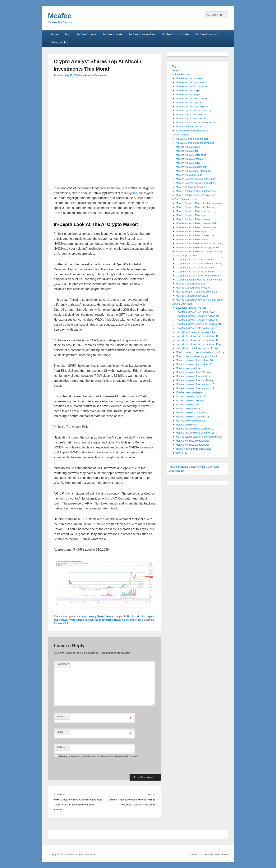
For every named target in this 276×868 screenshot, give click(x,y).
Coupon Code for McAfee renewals (195, 272)
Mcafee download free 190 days (194, 372)
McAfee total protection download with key (199, 437)
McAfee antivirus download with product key (200, 352)
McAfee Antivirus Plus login (191, 231)
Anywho (173, 467)
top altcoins (128, 620)
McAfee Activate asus (188, 147)
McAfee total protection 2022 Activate (197, 191)
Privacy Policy (60, 42)
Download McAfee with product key (195, 328)
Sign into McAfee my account (192, 131)
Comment (63, 664)
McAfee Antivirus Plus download (194, 219)
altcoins (141, 616)
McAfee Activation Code (189, 175)
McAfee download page (189, 392)
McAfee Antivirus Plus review (192, 239)
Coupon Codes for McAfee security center (199, 280)
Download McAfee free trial (191, 308)
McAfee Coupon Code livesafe (193, 288)
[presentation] (80, 766)
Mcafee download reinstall (190, 397)
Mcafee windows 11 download (193, 445)
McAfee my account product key (194, 110)
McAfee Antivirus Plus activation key (196, 207)
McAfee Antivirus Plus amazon (193, 211)
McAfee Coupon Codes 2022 (192, 296)
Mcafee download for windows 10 (194, 360)
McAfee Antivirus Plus (142, 34)
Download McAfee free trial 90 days (196, 312)
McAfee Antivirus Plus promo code (195, 235)
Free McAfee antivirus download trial (196, 332)
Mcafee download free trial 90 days (195, 380)
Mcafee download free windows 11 (195, 388)
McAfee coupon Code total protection (196, 292)
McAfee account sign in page (192, 106)
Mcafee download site (188, 405)
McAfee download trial (188, 409)
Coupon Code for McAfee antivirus (195, 260)
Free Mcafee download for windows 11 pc (199, 344)
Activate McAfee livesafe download (195, 143)
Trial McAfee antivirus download (194, 449)
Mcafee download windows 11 (193, 417)
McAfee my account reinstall (192, 115)
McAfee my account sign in (191, 119)
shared (137, 193)
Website (61, 747)
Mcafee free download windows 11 (195, 433)
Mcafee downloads (186, 425)
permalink (63, 623)
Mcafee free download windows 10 (195, 429)
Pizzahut (183, 467)
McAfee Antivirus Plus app (190, 215)
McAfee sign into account (190, 127)
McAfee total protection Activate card (196, 195)
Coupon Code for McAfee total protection (199, 276)
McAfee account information (191, 86)
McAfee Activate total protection (193, 171)
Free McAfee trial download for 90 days (198, 348)
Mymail (201, 467)
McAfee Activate (113, 34)
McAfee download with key (191, 421)
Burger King (212, 467)
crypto (150, 616)
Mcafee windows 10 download (193, 441)
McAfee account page (188, 94)
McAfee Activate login (188, 163)
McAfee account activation (191, 82)
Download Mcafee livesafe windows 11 (197, 320)
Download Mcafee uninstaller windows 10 (199, 324)
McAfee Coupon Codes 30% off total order (199, 300)
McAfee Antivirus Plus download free (196, 227)
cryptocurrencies (78, 620)
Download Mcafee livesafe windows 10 (197, 316)
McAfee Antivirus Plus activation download (199, 203)
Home (55, 34)
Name (60, 716)
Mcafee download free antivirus (193, 376)
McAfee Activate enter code (191, 155)
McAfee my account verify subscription (197, 123)
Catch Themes (220, 855)
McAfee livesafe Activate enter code (196, 179)
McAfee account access (189, 78)
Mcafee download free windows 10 (195, 384)
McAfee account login (188, 90)
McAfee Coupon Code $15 (191, 284)
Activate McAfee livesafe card (192, 139)
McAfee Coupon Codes (176, 34)
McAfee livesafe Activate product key (196, 183)
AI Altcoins (130, 616)
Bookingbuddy (177, 471)
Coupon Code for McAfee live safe (195, 268)
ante (85, 75)
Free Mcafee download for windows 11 (197, 340)
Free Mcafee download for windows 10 (197, 336)
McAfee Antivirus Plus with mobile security (199, 251)
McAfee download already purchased (196, 356)
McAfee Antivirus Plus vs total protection (198, 247)
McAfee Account (87, 34)
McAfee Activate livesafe (189, 159)
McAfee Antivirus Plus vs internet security (199, 243)
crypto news (60, 620)
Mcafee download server (190, 401)
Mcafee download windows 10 (193, 413)
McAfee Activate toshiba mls (192, 167)
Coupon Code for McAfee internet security (199, 264)
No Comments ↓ (100, 75)
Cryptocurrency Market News (95, 616)
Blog (68, 34)
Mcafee (60, 16)
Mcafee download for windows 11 (194, 364)
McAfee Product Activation (191, 187)
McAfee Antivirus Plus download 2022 (197, 223)
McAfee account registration (191, 98)
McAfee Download (207, 34)
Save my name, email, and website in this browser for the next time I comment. (98, 756)
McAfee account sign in (189, 102)
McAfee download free (188, 368)
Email (60, 732)
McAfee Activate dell (187, 151)
